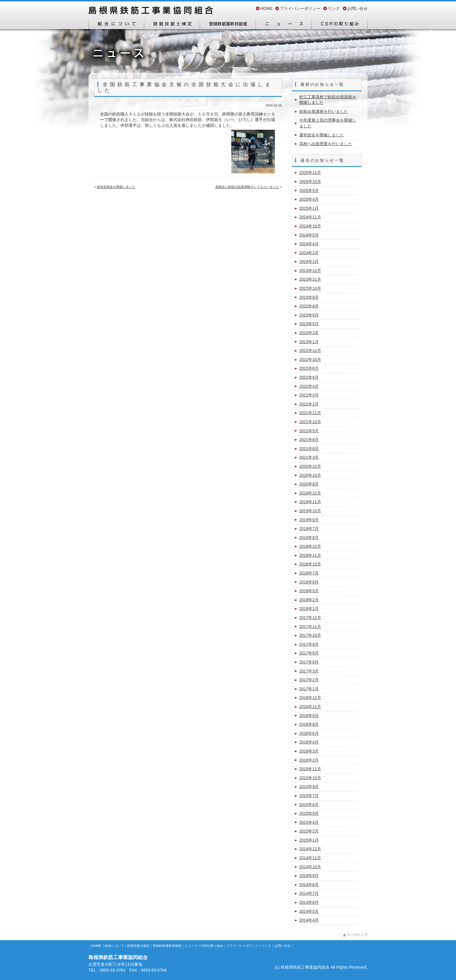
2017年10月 (310, 635)
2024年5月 (309, 235)
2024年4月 (309, 244)
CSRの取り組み (340, 24)
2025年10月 (310, 182)
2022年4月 (309, 386)
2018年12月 (310, 546)
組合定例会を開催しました (116, 187)
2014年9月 (309, 876)
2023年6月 (309, 315)
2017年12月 (310, 618)
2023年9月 (309, 297)
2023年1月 (309, 342)
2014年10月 (310, 867)
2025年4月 (309, 199)
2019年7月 (309, 529)
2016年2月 (309, 760)
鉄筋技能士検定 (172, 24)
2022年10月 (310, 360)
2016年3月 (309, 751)
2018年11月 (310, 555)
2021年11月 (310, 413)
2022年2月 (309, 404)
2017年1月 (309, 689)
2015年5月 (309, 813)
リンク (334, 8)
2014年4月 (309, 920)
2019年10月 (310, 511)
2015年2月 (309, 831)
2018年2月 (309, 600)
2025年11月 (310, 172)
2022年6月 (309, 377)
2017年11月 (310, 627)
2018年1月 (309, 609)
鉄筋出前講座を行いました (324, 111)
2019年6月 (309, 538)
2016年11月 (310, 707)
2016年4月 (309, 742)
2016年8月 (309, 724)
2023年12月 (310, 271)
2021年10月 (310, 422)
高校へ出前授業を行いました (326, 144)
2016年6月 (309, 733)
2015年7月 (309, 796)
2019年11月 (310, 502)
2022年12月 (310, 351)
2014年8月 (309, 885)
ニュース (284, 24)
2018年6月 (309, 582)
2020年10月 (310, 475)
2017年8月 (309, 653)
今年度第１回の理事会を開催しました (328, 123)
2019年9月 (309, 520)
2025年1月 (309, 208)
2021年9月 (309, 431)
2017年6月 (309, 662)
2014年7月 (309, 893)
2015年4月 (309, 822)
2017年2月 (309, 680)
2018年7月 (309, 573)
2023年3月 (309, 333)
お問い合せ (357, 8)
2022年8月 (309, 368)
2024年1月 (309, 262)
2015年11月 (310, 769)
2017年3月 (309, 671)
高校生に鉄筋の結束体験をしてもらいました (247, 187)
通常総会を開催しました (322, 135)
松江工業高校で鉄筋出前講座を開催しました (328, 100)
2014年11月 (310, 858)
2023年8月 (309, 306)
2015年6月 (309, 805)
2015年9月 (309, 787)
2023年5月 (309, 324)
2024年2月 (309, 253)
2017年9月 (309, 644)
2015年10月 (310, 778)
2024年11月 (310, 217)
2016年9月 (309, 716)
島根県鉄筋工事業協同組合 (151, 11)
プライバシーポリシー (300, 8)
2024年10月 (310, 226)
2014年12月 (310, 849)
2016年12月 (310, 698)
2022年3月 (309, 395)
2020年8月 (309, 484)
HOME (266, 8)
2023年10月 (310, 288)
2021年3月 (309, 457)
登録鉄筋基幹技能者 (228, 24)
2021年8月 (309, 440)
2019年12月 (310, 493)
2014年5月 (309, 911)
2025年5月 (309, 191)
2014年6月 (309, 902)
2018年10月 (310, 564)
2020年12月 (310, 466)
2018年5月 (309, 591)
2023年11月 (310, 279)
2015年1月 (309, 840)
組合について (116, 24)
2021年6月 (309, 449)
